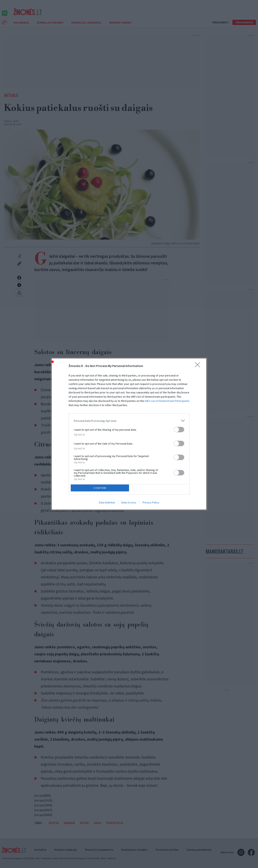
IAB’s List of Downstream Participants (167, 401)
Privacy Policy (151, 502)
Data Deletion (107, 502)
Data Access (129, 502)
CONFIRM (100, 488)
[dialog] (129, 434)
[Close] (199, 366)
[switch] (179, 430)
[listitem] (129, 421)
